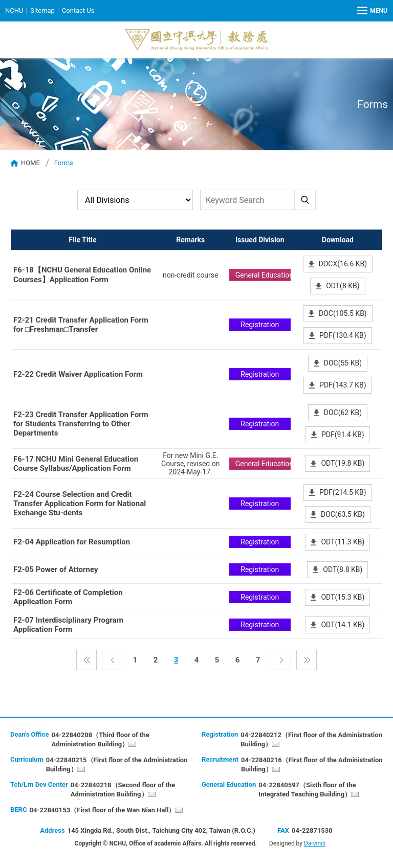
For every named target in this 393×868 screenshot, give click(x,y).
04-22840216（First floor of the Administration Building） (312, 764)
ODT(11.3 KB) (343, 542)
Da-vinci (315, 843)
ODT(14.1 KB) (343, 625)
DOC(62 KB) (343, 413)
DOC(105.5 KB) (343, 313)
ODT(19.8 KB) (343, 463)
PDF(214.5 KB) (343, 492)
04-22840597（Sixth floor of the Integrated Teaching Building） (307, 790)
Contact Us (78, 10)
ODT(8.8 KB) (343, 569)
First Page (86, 660)
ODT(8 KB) (343, 286)
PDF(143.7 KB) (343, 385)
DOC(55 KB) (343, 363)
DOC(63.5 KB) (343, 514)
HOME (30, 163)
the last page (307, 660)
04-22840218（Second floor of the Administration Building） (123, 790)
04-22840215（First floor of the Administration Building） (117, 764)
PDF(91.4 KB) (343, 435)
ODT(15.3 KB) (343, 597)
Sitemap (42, 10)
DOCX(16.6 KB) (343, 264)
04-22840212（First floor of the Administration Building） (311, 739)
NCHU (14, 10)
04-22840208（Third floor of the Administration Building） (100, 739)
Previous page (112, 660)
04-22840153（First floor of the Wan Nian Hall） (102, 810)
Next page (281, 660)
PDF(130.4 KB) (343, 335)
